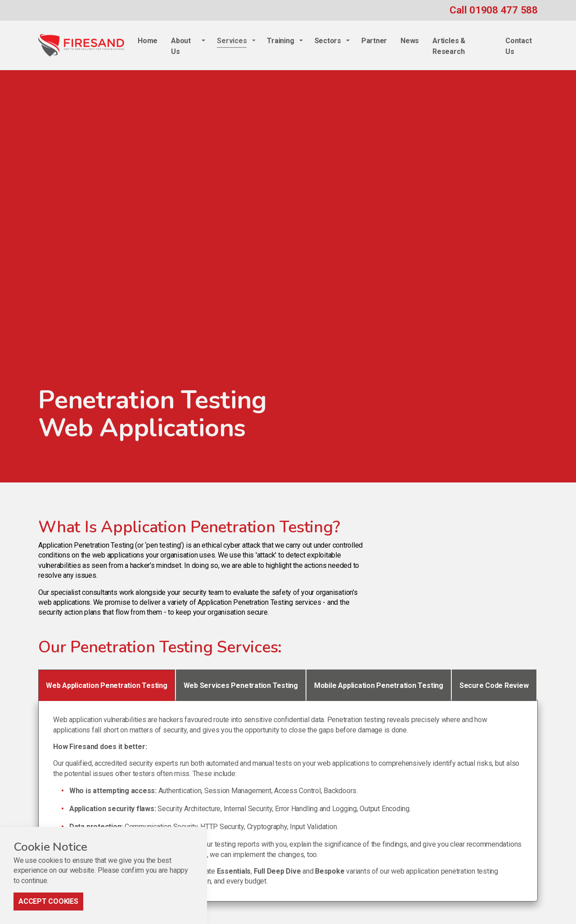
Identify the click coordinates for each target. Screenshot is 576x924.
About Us (181, 46)
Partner (374, 41)
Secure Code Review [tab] (494, 685)
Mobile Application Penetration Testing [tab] (379, 685)
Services (232, 41)
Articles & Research (449, 46)
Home (148, 41)
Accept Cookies (48, 909)
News (410, 41)
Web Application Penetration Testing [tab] (107, 685)
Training (280, 41)
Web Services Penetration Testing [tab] (241, 685)
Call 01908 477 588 (494, 10)
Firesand (81, 45)
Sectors (328, 41)
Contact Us (518, 46)
